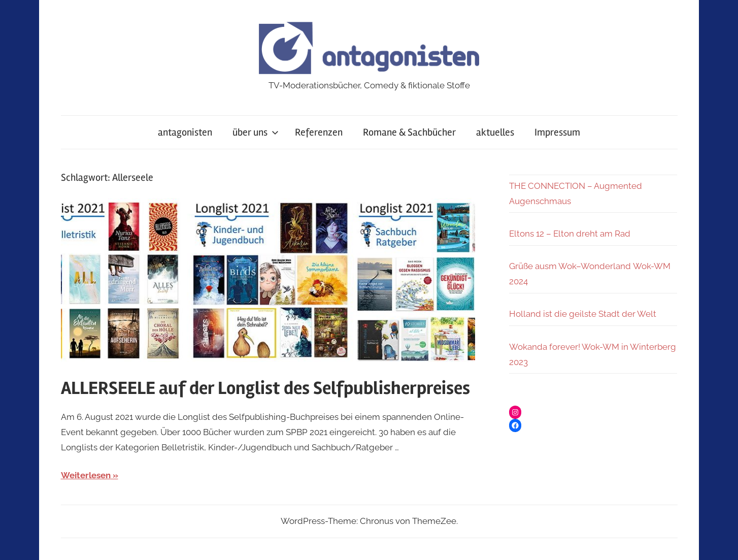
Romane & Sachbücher (409, 132)
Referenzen (319, 132)
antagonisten (185, 132)
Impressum (557, 132)
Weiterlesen (86, 475)
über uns (256, 132)
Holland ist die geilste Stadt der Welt (583, 314)
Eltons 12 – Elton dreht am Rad (570, 234)
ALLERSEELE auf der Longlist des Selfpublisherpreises (265, 388)
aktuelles (495, 132)
